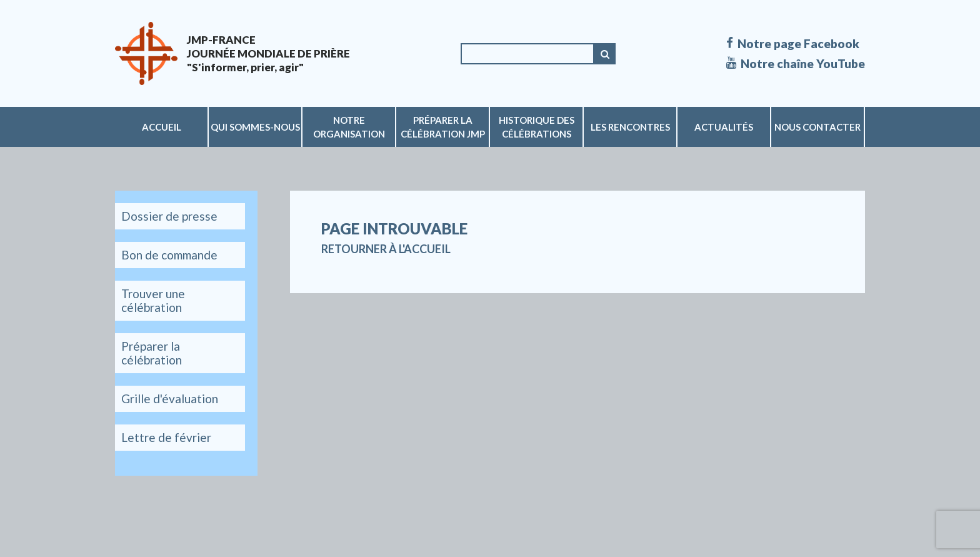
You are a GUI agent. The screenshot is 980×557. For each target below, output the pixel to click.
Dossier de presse (169, 216)
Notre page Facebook (793, 44)
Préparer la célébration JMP (443, 127)
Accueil (162, 127)
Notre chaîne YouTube (796, 64)
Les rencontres (630, 127)
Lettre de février (166, 437)
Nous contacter (817, 127)
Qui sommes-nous (255, 127)
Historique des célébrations (537, 127)
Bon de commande (169, 255)
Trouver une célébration (153, 300)
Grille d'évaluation (170, 399)
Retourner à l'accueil (386, 249)
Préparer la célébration (152, 353)
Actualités (724, 127)
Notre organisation (349, 127)
